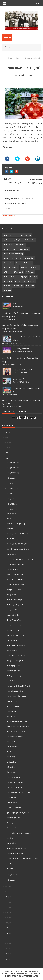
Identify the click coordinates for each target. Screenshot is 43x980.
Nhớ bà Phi (10, 868)
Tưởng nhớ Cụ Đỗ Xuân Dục (23, 370)
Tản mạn (31, 272)
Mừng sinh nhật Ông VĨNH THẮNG (18, 686)
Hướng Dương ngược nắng (16, 645)
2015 (6, 912)
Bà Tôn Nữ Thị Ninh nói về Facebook (19, 833)
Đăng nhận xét (9, 216)
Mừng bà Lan (11, 595)
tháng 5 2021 (11, 499)
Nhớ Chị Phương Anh (14, 539)
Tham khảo (9, 263)
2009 (6, 943)
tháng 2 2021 (11, 875)
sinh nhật (9, 281)
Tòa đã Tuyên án (35, 183)
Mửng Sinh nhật (19, 379)
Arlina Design (34, 974)
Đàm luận (19, 286)
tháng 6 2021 (11, 494)
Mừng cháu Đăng (12, 610)
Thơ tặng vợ (11, 772)
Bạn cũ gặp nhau (12, 747)
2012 (6, 928)
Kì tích (9, 863)
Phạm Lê (9, 167)
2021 (6, 458)
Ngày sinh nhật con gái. (15, 600)
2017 (6, 902)
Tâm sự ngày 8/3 (12, 803)
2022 (6, 453)
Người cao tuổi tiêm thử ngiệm (17, 721)
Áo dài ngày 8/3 (12, 762)
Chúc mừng (9, 245)
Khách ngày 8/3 (12, 797)
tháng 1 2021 (11, 880)
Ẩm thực (8, 290)
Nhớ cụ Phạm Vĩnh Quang (14, 254)
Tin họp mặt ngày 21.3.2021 (16, 635)
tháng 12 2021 (11, 463)
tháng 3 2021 (11, 509)
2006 (6, 959)
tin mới (32, 281)
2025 (6, 437)
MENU (38, 3)
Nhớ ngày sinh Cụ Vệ (14, 676)
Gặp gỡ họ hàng (11, 249)
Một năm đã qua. (12, 716)
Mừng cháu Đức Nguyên (15, 661)
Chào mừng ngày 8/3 (14, 777)
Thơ (19, 263)
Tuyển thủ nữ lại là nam (15, 574)
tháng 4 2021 (11, 504)
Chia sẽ (8, 240)
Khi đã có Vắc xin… (13, 757)
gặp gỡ (25, 277)
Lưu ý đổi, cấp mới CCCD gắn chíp (18, 549)
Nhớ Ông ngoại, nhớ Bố (15, 666)
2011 (6, 933)
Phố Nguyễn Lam (12, 569)
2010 (6, 938)
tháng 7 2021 (11, 488)
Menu (7, 38)
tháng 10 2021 (11, 473)
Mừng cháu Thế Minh (14, 590)
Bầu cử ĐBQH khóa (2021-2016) (17, 696)
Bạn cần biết (27, 235)
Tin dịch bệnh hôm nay (14, 615)
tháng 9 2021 (11, 478)
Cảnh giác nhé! (12, 701)
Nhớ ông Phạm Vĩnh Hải (13, 258)
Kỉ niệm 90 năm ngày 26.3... (16, 564)
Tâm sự (8, 272)
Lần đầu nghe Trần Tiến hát (16, 655)
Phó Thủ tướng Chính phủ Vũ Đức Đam (20, 559)
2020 (6, 886)
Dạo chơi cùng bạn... (13, 630)
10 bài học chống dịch (14, 625)
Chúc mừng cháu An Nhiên (16, 853)
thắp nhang (21, 281)
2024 (6, 442)
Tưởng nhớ (19, 272)
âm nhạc (8, 286)
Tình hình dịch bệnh (13, 183)
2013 (6, 923)
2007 (6, 954)
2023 (6, 448)
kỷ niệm (34, 277)
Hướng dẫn (25, 249)
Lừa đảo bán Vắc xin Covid (16, 732)
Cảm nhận (22, 245)
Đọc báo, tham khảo (14, 706)
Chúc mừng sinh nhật (21, 349)
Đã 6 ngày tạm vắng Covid (15, 579)
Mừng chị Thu (11, 519)
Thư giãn (29, 263)
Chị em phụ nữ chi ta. (14, 808)
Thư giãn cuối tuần (12, 267)
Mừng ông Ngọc (12, 650)
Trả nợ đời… (11, 767)
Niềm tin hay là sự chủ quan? (17, 848)
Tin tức (25, 267)
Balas (8, 209)
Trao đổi (35, 267)
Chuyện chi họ (12, 838)
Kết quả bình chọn (13, 640)
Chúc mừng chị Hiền (13, 828)
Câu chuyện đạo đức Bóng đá (17, 544)
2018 (6, 897)
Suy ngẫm (30, 258)
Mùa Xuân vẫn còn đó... (15, 691)
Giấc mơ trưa (11, 742)
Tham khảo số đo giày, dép (16, 524)
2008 (6, 949)
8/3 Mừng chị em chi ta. (15, 787)
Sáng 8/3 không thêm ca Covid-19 (18, 792)
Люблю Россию (19, 304)
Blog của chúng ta (11, 235)
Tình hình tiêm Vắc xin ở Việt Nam (18, 726)
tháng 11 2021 (11, 468)
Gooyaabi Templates (28, 976)
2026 (6, 432)
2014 (6, 917)
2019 (6, 892)
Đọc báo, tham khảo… (14, 823)
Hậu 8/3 (9, 752)
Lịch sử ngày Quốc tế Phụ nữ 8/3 (18, 813)
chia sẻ (15, 277)
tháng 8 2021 (11, 483)
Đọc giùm (31, 286)
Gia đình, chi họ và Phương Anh (17, 534)
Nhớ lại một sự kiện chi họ (15, 605)
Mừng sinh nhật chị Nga (15, 782)
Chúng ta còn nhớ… (13, 711)
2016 (6, 907)
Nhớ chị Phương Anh (14, 620)
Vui (6, 277)
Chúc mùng (31, 240)
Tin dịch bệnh (11, 514)
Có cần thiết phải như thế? (15, 585)
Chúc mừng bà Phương (15, 737)
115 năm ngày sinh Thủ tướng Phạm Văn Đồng (22, 858)
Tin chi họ (10, 529)
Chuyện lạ (19, 240)
